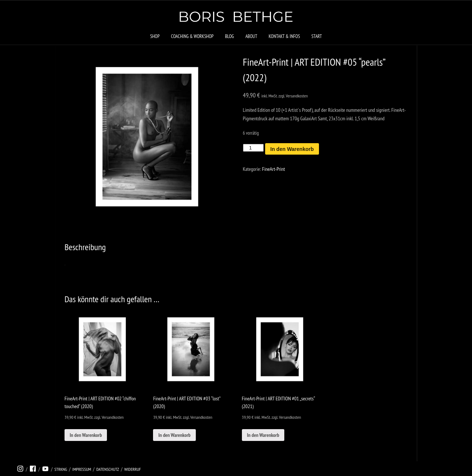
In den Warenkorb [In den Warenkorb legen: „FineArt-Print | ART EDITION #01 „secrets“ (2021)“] (263, 435)
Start (316, 36)
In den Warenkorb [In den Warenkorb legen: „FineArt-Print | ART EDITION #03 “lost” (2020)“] (174, 435)
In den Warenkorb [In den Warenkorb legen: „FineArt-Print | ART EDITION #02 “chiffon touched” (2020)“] (86, 435)
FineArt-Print (274, 169)
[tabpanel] (147, 137)
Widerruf (133, 469)
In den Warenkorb (292, 149)
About (251, 36)
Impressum (82, 469)
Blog (229, 36)
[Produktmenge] (253, 148)
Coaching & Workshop (192, 36)
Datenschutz (108, 469)
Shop (155, 36)
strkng (61, 469)
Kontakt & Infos (284, 36)
